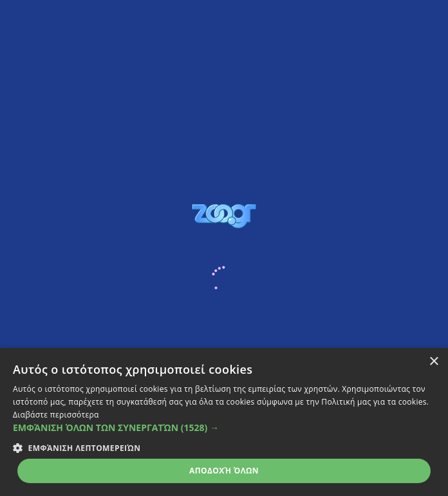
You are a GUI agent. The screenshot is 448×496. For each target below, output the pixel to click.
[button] (224, 427)
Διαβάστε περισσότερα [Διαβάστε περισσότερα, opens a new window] (56, 415)
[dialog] (224, 422)
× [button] (434, 362)
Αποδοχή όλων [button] (224, 471)
